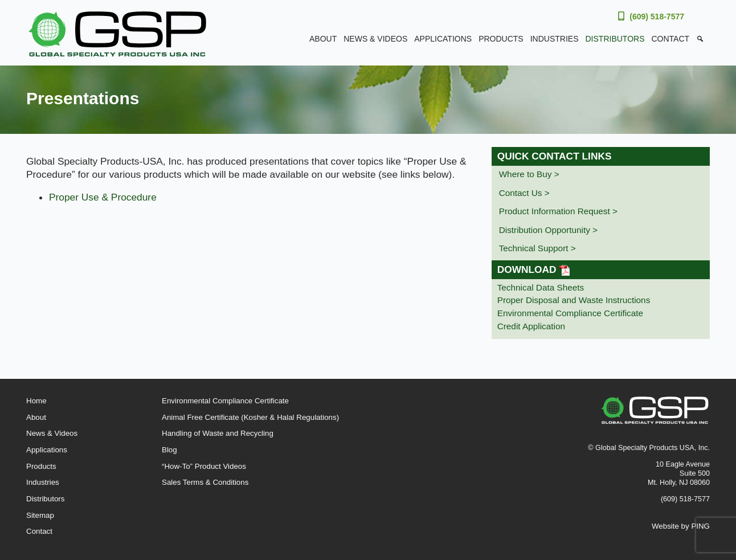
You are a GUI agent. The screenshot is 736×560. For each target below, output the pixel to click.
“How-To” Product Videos (204, 466)
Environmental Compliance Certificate (570, 313)
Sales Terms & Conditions (205, 482)
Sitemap (40, 515)
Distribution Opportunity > (548, 230)
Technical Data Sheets (541, 287)
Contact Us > (524, 193)
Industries (555, 39)
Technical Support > (537, 248)
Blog (169, 450)
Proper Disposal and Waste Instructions (574, 300)
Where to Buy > (529, 174)
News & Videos (375, 39)
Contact (670, 39)
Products (501, 39)
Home (36, 401)
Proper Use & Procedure (103, 197)
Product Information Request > (558, 211)
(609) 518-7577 (657, 17)
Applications (443, 39)
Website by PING (681, 526)
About (323, 39)
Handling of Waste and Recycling (218, 433)
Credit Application (531, 326)
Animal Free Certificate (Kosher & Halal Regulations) (250, 417)
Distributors (615, 39)
